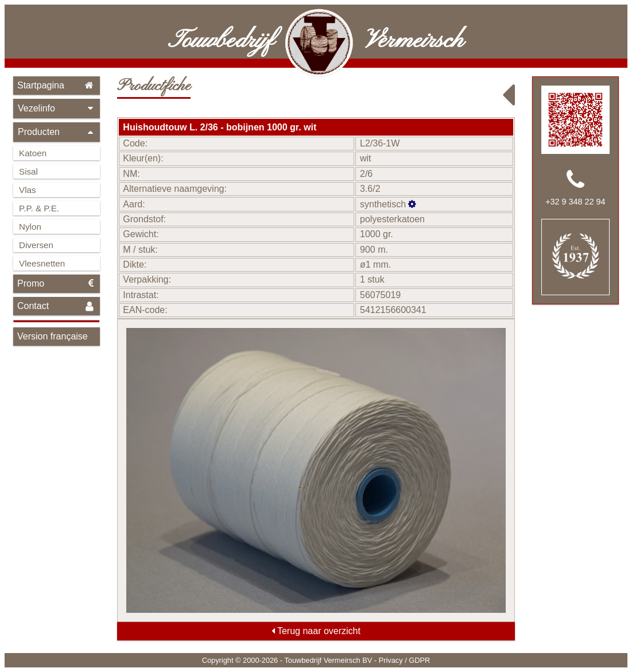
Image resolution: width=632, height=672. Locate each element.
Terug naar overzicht (316, 631)
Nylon (30, 227)
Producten (57, 132)
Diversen (36, 245)
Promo (57, 283)
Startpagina (57, 85)
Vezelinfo (57, 108)
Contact (57, 306)
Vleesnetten (42, 263)
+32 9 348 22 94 (575, 202)
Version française (53, 336)
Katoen (33, 153)
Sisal (28, 171)
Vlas (28, 190)
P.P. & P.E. (39, 208)
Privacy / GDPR (405, 660)
